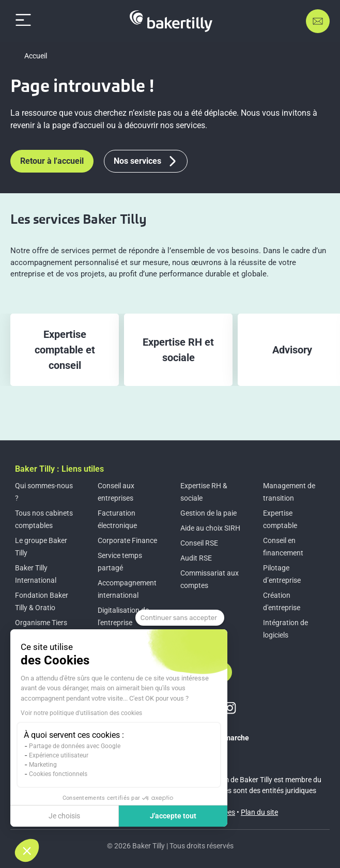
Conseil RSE (199, 543)
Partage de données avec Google (75, 746)
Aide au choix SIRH (210, 528)
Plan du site (259, 812)
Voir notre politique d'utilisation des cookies (81, 713)
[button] (27, 850)
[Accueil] (171, 21)
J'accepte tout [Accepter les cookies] (173, 816)
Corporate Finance (127, 540)
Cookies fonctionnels (58, 774)
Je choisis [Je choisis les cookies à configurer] (64, 816)
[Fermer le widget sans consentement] (180, 618)
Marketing (43, 765)
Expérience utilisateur (59, 755)
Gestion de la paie (208, 513)
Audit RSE (196, 558)
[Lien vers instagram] (230, 708)
